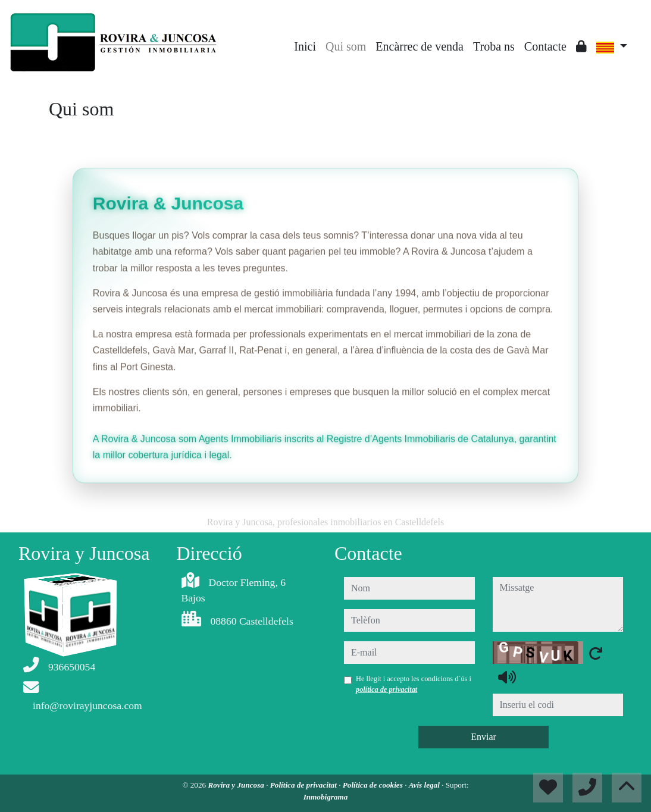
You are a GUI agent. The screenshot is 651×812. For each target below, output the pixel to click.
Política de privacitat (304, 785)
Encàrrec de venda (420, 46)
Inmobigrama (326, 797)
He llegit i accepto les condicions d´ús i (414, 684)
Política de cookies (374, 785)
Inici (305, 46)
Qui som (346, 46)
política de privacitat (386, 689)
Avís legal (425, 785)
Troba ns (494, 46)
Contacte (545, 46)
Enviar (483, 737)
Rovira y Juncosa (237, 785)
